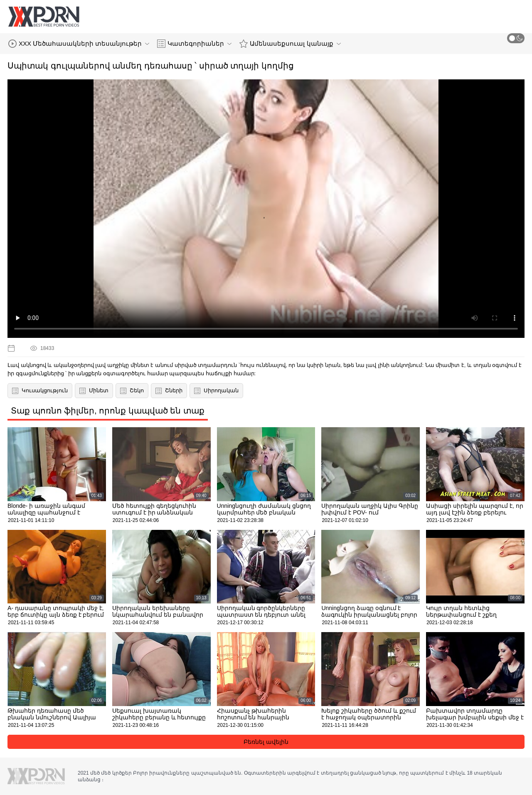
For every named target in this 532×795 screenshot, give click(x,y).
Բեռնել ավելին (266, 742)
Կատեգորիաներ (194, 44)
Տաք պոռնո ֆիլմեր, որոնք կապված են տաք (108, 411)
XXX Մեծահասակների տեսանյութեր (79, 44)
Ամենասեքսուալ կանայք (290, 44)
